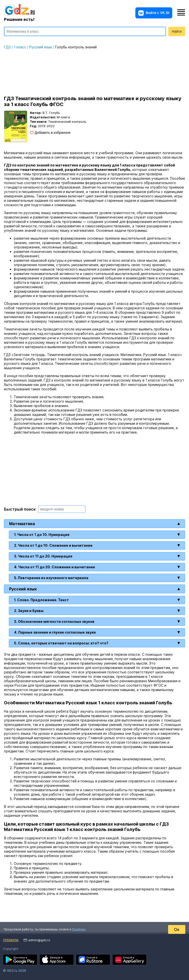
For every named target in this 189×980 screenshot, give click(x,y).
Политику (79, 929)
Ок (177, 929)
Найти (177, 31)
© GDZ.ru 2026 (15, 970)
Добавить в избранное (53, 133)
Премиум (11, 940)
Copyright (11, 949)
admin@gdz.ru (39, 940)
